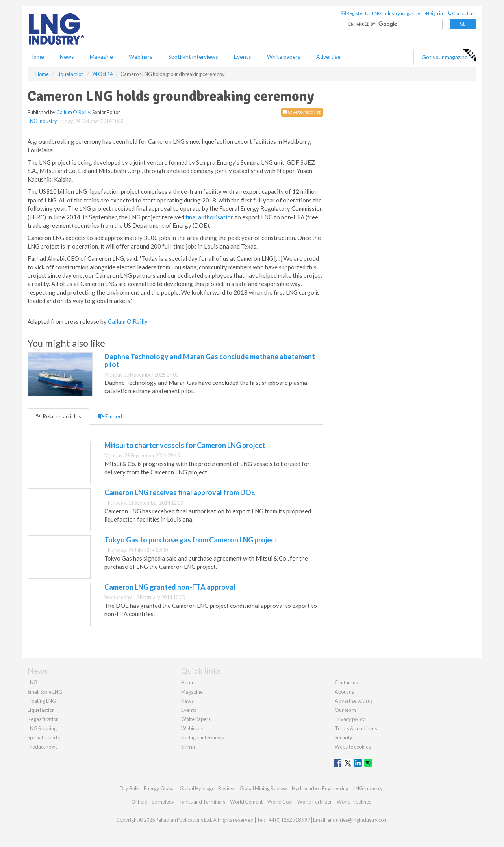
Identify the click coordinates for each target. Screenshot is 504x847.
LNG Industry (42, 121)
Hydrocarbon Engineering (320, 788)
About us (344, 692)
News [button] (67, 57)
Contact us (461, 13)
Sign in (434, 13)
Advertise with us (354, 701)
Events (243, 57)
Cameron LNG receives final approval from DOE (180, 492)
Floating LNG (42, 701)
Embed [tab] (110, 416)
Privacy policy (350, 719)
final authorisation (210, 217)
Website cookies (353, 747)
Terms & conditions (356, 728)
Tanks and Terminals (202, 802)
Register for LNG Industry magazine (380, 13)
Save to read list (302, 112)
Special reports (44, 737)
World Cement (246, 802)
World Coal (280, 802)
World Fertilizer (315, 802)
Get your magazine (449, 56)
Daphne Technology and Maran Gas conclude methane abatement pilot (210, 360)
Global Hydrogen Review (207, 788)
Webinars (141, 57)
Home (37, 57)
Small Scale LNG (45, 692)
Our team (345, 710)
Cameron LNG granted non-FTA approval (170, 587)
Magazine (101, 57)
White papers (284, 57)
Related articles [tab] (58, 416)
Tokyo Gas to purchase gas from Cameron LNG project (191, 540)
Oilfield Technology (153, 802)
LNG (32, 682)
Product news (43, 747)
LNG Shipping (42, 728)
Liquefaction (41, 710)
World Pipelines (354, 802)
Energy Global (159, 788)
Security (344, 737)
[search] (395, 25)
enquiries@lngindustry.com (358, 820)
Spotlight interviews (193, 57)
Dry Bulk (129, 788)
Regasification (43, 719)
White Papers (196, 719)
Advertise (328, 57)
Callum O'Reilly (73, 112)
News (187, 701)
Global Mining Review (263, 788)
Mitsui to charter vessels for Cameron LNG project (185, 445)
